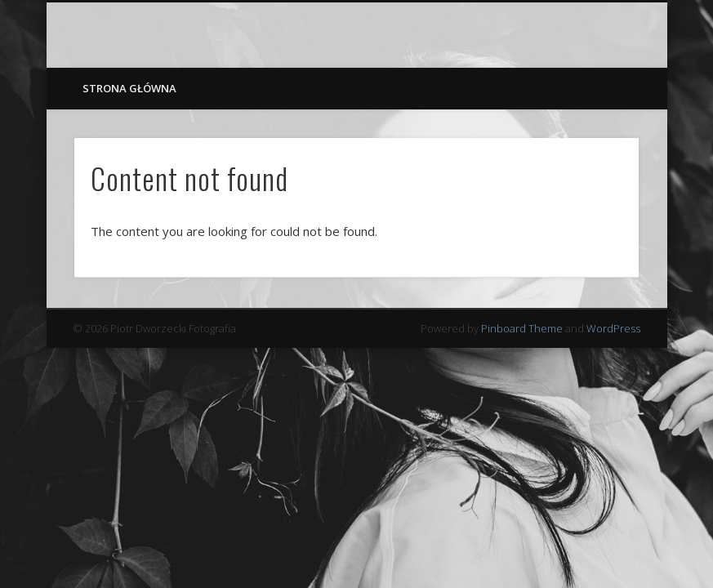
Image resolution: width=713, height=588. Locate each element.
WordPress (613, 328)
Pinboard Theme (522, 328)
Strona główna (129, 88)
